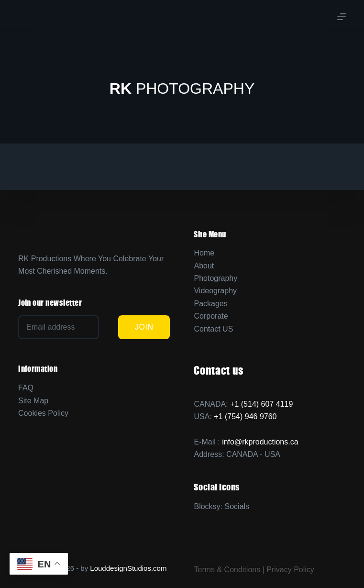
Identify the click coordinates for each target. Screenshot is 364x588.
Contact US (213, 329)
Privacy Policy (290, 570)
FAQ (26, 388)
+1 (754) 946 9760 (245, 416)
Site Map (33, 401)
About (204, 266)
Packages (210, 304)
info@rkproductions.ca (260, 442)
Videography (215, 291)
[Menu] (342, 17)
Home (204, 253)
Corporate (211, 316)
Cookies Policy (43, 413)
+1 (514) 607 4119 (261, 404)
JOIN (144, 327)
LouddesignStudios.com (128, 568)
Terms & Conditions (227, 570)
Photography (215, 278)
